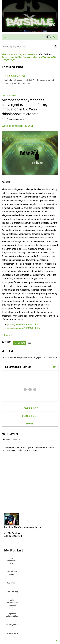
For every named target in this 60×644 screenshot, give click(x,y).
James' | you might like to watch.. (17, 57)
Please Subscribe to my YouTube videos (19, 54)
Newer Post (30, 408)
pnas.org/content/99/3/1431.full (23, 324)
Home (4, 95)
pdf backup (7, 335)
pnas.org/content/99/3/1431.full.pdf (25, 328)
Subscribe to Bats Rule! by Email (17, 126)
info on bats (13, 95)
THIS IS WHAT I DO (15, 76)
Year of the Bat (12, 633)
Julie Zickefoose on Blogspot (12, 603)
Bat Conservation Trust (12, 561)
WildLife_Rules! (12, 625)
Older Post (30, 416)
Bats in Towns (12, 583)
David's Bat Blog (12, 592)
